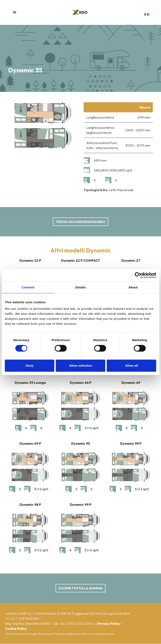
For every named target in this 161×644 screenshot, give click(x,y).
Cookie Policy (16, 629)
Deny (29, 366)
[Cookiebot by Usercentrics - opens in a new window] (138, 275)
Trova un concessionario (80, 222)
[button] (147, 15)
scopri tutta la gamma (80, 588)
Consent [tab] (28, 287)
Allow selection (80, 366)
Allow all (132, 366)
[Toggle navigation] (15, 12)
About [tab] (133, 287)
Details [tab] (80, 287)
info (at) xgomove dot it (113, 613)
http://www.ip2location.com (98, 634)
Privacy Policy (109, 624)
